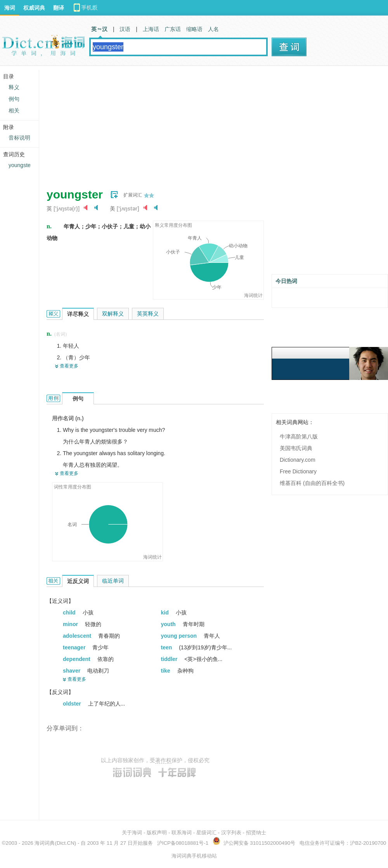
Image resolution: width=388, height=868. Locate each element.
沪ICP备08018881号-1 (183, 843)
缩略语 (194, 29)
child (70, 613)
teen (167, 647)
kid (166, 613)
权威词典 (34, 8)
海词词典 (45, 843)
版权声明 (157, 833)
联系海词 (182, 833)
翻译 (59, 8)
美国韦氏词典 (296, 448)
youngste (20, 165)
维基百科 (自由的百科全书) (312, 483)
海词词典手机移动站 (194, 856)
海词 (10, 8)
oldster (73, 704)
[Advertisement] (172, 124)
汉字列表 (231, 833)
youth (169, 624)
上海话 (151, 29)
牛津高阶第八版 (299, 437)
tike (166, 671)
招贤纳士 (256, 833)
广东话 (173, 29)
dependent (77, 659)
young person (180, 636)
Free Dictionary (298, 471)
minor (71, 624)
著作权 (163, 760)
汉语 (125, 29)
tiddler (170, 659)
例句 (14, 99)
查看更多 (69, 366)
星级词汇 (206, 833)
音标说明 (19, 138)
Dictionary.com (298, 460)
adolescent (78, 636)
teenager (75, 647)
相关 (14, 110)
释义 (14, 87)
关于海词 (132, 833)
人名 (213, 29)
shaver (72, 671)
